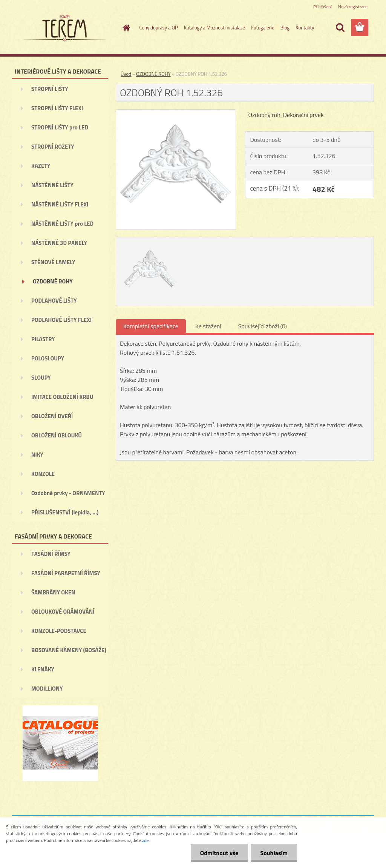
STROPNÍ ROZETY (53, 147)
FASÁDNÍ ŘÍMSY (51, 554)
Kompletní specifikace (151, 326)
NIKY (37, 455)
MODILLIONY (47, 689)
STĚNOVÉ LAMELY (53, 262)
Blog (285, 28)
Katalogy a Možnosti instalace (214, 28)
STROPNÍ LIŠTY (50, 89)
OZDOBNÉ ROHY (53, 281)
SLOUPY (41, 378)
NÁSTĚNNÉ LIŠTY (52, 185)
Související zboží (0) (263, 326)
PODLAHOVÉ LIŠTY (54, 301)
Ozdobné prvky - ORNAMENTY (68, 493)
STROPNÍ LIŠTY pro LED (60, 127)
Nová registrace (353, 7)
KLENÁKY (43, 669)
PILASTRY (43, 339)
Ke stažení (208, 326)
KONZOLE (43, 474)
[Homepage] (125, 28)
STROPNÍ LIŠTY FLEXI (57, 108)
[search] (340, 28)
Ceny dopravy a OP (159, 28)
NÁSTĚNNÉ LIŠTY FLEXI (60, 204)
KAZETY (41, 166)
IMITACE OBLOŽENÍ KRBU (62, 397)
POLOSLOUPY (48, 358)
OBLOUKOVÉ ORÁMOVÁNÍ (63, 612)
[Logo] (64, 28)
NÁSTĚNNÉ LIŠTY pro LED (62, 224)
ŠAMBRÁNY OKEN (53, 592)
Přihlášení (322, 7)
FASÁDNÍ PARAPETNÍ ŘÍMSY (66, 573)
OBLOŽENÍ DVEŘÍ (52, 416)
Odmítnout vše (219, 853)
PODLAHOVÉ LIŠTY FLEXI (61, 320)
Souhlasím (274, 853)
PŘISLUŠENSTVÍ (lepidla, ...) (65, 512)
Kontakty (305, 28)
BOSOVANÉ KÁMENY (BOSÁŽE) (69, 650)
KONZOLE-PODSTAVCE (59, 631)
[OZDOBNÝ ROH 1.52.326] (176, 113)
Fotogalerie (263, 28)
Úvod (126, 74)
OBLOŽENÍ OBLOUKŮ (57, 435)
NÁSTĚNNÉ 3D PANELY (59, 243)
